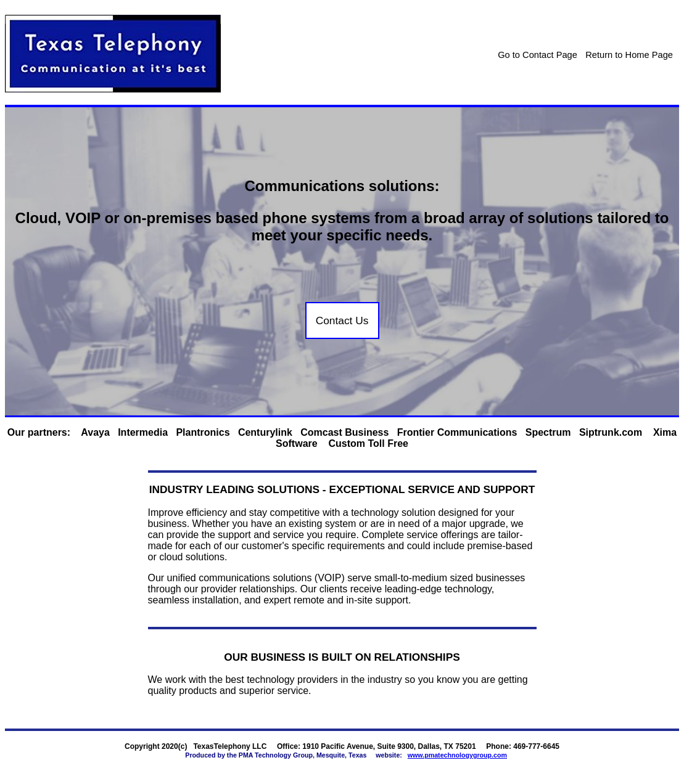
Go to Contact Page (538, 55)
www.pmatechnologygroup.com (457, 755)
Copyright (142, 746)
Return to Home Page (629, 55)
